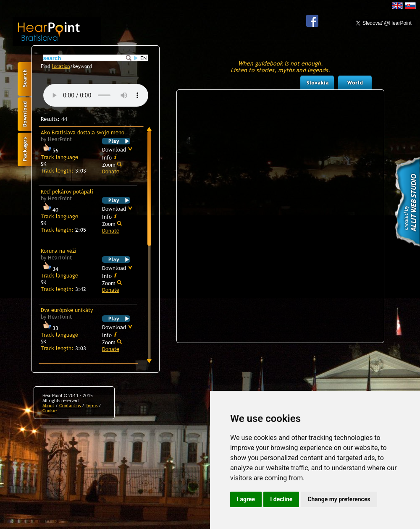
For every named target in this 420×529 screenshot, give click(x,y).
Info (110, 157)
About (48, 406)
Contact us (70, 406)
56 (50, 150)
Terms (92, 406)
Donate (111, 171)
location (61, 66)
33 (50, 328)
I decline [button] (281, 499)
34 (50, 269)
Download (117, 149)
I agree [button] (246, 499)
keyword (82, 66)
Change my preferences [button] (339, 499)
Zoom (112, 164)
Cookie (50, 411)
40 (50, 210)
